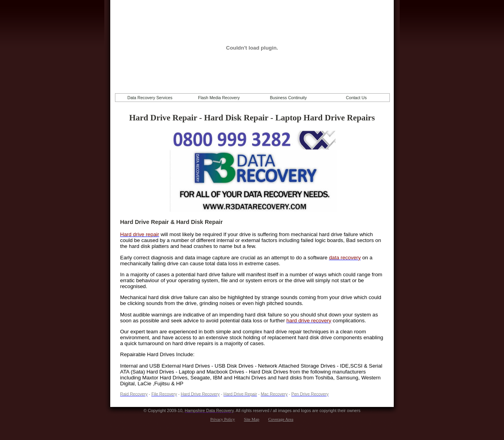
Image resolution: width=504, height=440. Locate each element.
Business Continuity (288, 98)
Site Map (252, 419)
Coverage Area (281, 419)
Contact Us (357, 98)
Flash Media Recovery (219, 98)
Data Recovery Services (150, 98)
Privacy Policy (222, 419)
